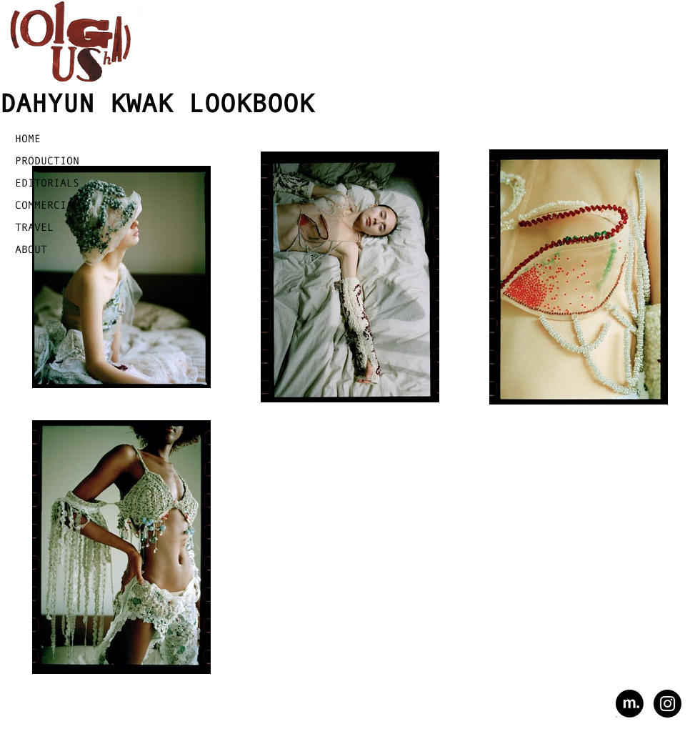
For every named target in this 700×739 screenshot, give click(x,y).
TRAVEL (34, 227)
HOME (28, 138)
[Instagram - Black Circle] (667, 704)
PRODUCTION (47, 160)
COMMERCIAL (47, 205)
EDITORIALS (47, 183)
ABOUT (31, 249)
